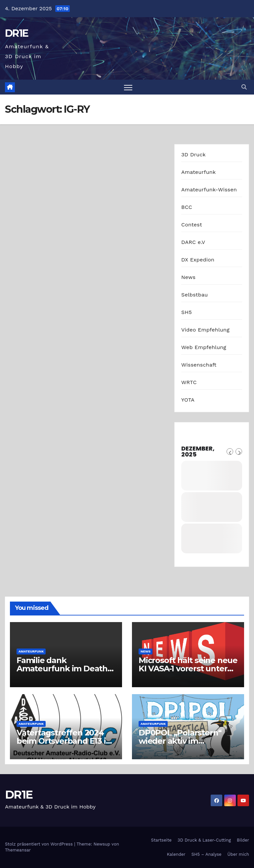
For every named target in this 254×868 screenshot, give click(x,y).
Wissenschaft (199, 365)
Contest (192, 225)
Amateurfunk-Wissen (209, 190)
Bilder (243, 840)
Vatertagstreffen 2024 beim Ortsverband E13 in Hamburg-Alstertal (64, 741)
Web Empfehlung (204, 347)
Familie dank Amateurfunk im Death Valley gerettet (62, 669)
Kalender (176, 854)
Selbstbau (194, 295)
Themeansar (18, 850)
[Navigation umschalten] (128, 87)
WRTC (189, 382)
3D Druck (193, 155)
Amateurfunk (198, 172)
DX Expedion (198, 260)
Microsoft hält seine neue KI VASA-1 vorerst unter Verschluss (188, 669)
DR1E (17, 33)
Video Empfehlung (205, 330)
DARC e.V (193, 242)
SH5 (187, 312)
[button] (244, 87)
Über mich (238, 854)
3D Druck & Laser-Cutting (204, 840)
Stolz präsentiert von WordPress (40, 844)
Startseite (161, 840)
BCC (187, 207)
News (188, 277)
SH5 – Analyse (207, 854)
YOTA (188, 400)
